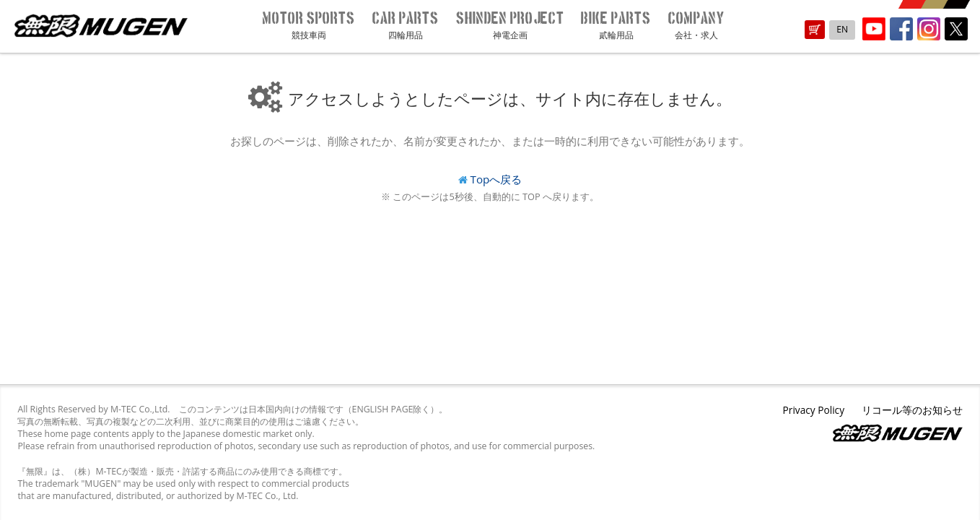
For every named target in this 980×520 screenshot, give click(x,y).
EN (842, 29)
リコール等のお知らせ (912, 410)
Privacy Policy (814, 410)
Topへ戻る (496, 179)
